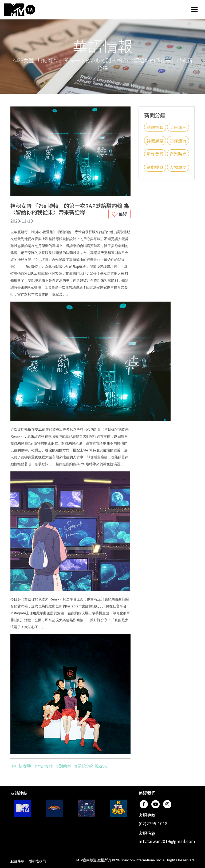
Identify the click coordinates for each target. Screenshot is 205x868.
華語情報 (155, 127)
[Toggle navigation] (194, 10)
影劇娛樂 (155, 167)
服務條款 (17, 861)
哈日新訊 (178, 127)
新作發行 (155, 154)
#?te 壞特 (44, 766)
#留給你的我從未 (91, 766)
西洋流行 (178, 141)
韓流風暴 (155, 141)
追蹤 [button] (119, 214)
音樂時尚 (178, 154)
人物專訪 (178, 167)
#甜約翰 (64, 766)
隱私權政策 (37, 861)
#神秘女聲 (21, 766)
